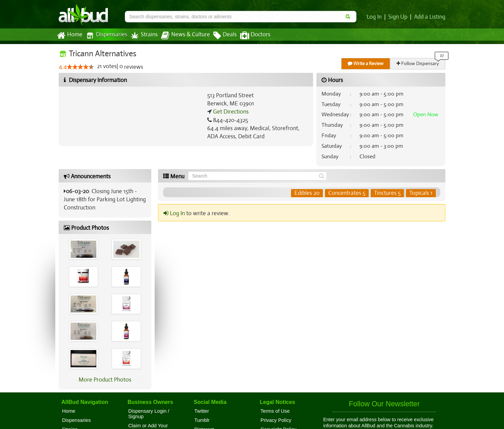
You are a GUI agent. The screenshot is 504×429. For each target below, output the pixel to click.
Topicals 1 (421, 193)
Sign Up (399, 17)
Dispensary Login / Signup (149, 414)
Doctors (249, 36)
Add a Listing (430, 17)
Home (69, 36)
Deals (220, 36)
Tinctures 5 (388, 193)
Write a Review (366, 64)
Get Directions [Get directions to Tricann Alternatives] (230, 112)
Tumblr (202, 420)
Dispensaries (105, 35)
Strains (142, 35)
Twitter (202, 411)
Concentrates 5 (347, 193)
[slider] (80, 67)
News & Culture (182, 36)
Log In (375, 17)
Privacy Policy (276, 420)
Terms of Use (275, 411)
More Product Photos (105, 380)
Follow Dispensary (418, 64)
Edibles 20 (307, 193)
